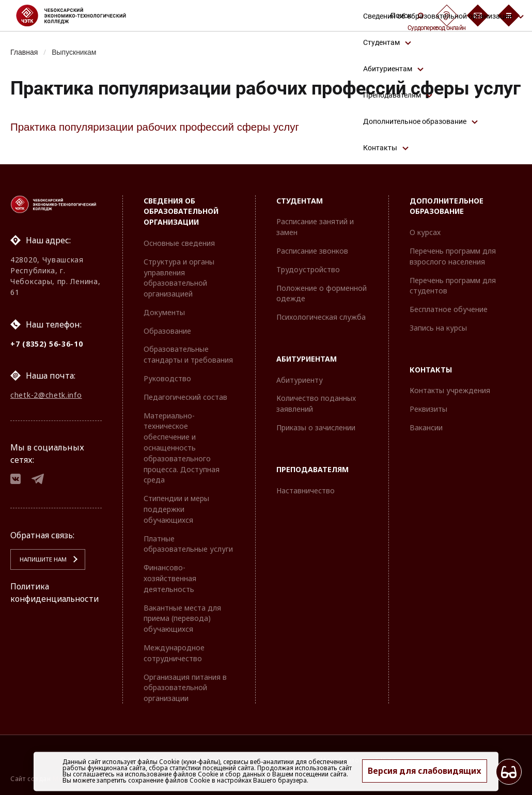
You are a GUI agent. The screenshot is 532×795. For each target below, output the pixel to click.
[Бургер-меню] (509, 15)
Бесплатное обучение (449, 309)
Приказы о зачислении (316, 427)
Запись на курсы (438, 328)
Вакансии (426, 427)
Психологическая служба (321, 317)
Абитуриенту (300, 380)
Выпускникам (76, 52)
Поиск (407, 15)
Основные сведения (179, 243)
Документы (164, 312)
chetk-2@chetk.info (46, 395)
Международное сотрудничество (174, 653)
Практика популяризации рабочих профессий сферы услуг (157, 127)
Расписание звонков (312, 251)
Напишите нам (42, 561)
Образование (167, 331)
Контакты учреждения (450, 391)
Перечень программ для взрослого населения (453, 256)
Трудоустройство (308, 269)
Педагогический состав (185, 397)
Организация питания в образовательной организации (185, 688)
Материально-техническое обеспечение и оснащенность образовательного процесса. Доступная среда (182, 448)
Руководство (167, 378)
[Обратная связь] (478, 15)
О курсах (425, 232)
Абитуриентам (307, 359)
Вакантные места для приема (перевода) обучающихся (182, 619)
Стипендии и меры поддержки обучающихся (176, 510)
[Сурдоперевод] (447, 15)
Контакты (431, 370)
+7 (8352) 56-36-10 (47, 344)
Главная (25, 52)
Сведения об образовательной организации (181, 212)
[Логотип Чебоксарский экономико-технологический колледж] (79, 15)
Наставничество (306, 490)
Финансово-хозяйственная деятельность (170, 578)
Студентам (300, 201)
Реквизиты (428, 409)
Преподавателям (312, 469)
